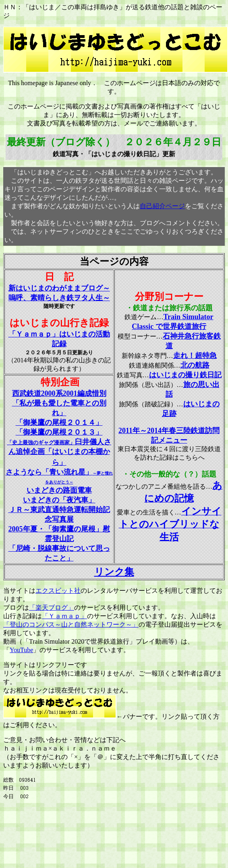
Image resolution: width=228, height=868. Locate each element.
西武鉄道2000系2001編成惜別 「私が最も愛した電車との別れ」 (59, 403)
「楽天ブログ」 (52, 608)
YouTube (21, 650)
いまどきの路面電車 (59, 490)
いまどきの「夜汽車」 (59, 500)
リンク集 (114, 572)
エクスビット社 (58, 591)
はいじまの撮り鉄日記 (185, 375)
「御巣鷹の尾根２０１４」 (59, 422)
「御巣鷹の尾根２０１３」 (59, 432)
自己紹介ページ (162, 206)
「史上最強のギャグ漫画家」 (59, 453)
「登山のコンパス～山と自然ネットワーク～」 (71, 624)
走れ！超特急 (195, 356)
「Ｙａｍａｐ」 (64, 616)
